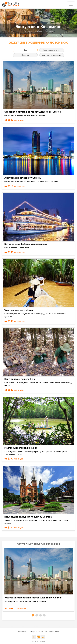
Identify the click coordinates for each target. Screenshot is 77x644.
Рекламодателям (52, 631)
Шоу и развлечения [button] (52, 50)
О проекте (23, 631)
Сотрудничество (36, 631)
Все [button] (25, 50)
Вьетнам (39, 31)
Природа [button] (25, 55)
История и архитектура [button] (52, 55)
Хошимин (49, 31)
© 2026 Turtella (39, 641)
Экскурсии (28, 31)
